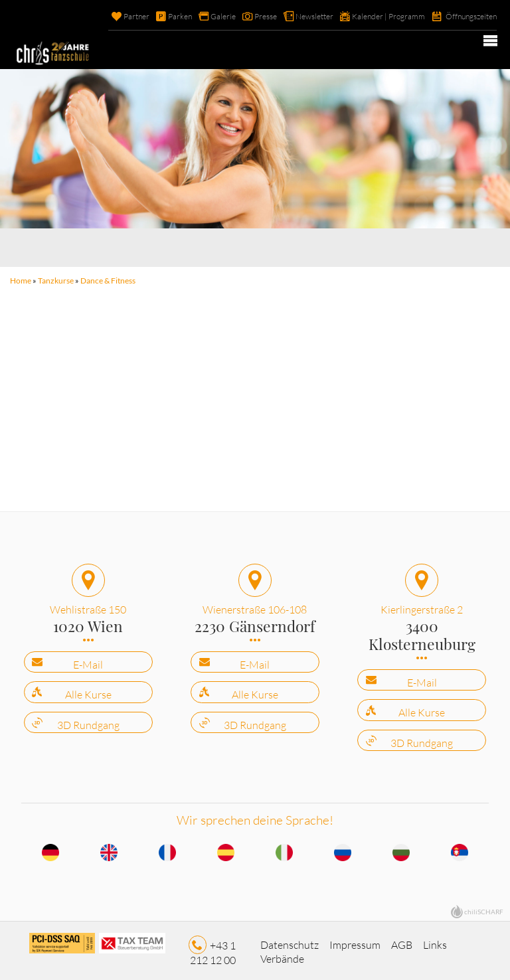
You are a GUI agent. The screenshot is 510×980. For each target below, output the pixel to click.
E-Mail (88, 661)
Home (20, 280)
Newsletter (299, 17)
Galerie (201, 17)
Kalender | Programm (379, 17)
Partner (110, 17)
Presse (246, 17)
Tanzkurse (55, 280)
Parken (156, 17)
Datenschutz (290, 941)
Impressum (355, 941)
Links (435, 941)
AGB (402, 941)
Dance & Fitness (107, 280)
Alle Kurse (88, 692)
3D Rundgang (88, 722)
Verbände (282, 955)
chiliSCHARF (484, 908)
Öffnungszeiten (468, 17)
